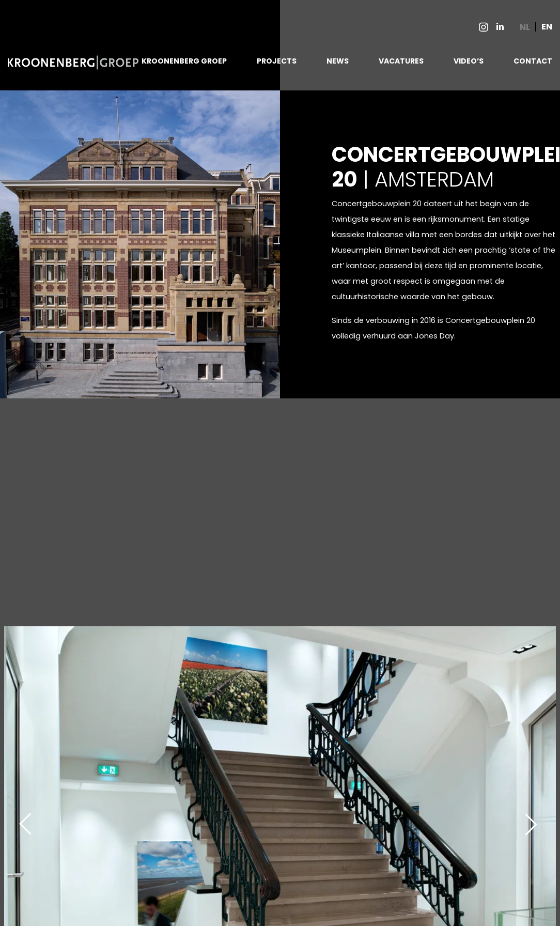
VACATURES (401, 61)
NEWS (338, 61)
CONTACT (533, 61)
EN (547, 27)
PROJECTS (277, 61)
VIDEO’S (469, 61)
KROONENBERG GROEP (184, 61)
